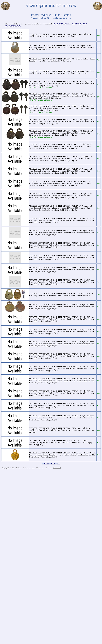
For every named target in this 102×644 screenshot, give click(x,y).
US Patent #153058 (79, 24)
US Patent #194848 (13, 26)
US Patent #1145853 (62, 24)
